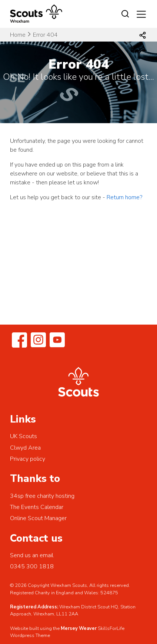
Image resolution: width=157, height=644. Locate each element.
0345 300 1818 (32, 566)
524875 (109, 593)
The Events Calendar (37, 507)
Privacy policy (28, 459)
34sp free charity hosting (42, 496)
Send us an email (32, 555)
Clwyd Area (25, 448)
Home (18, 35)
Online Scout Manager (38, 518)
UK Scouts (24, 436)
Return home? (124, 197)
